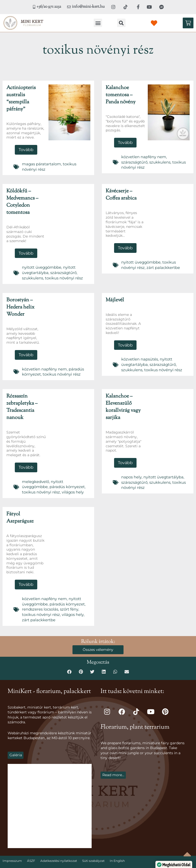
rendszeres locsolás (39, 602)
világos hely (41, 486)
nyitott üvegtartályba (161, 472)
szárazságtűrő (134, 161)
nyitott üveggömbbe (41, 266)
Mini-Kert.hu (49, 863)
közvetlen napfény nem (142, 156)
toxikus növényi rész (61, 275)
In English (117, 852)
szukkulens (157, 161)
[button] (98, 23)
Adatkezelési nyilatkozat (59, 852)
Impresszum (12, 852)
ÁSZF (31, 852)
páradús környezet (38, 481)
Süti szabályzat (93, 852)
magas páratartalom (40, 163)
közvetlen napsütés (138, 356)
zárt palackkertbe (161, 265)
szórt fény (67, 602)
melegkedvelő (35, 477)
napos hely (131, 472)
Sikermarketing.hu (137, 863)
